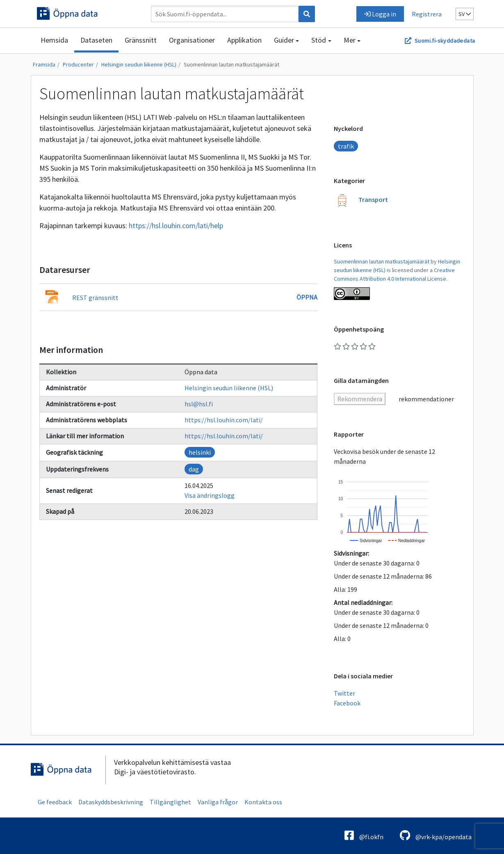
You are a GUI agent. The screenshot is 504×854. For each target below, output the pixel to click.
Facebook (347, 703)
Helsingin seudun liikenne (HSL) (139, 64)
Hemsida (54, 40)
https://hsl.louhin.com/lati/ (224, 420)
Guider (284, 40)
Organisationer (192, 40)
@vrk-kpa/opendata (436, 835)
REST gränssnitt (95, 298)
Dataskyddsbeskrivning (111, 802)
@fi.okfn (364, 835)
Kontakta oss (263, 802)
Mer (350, 40)
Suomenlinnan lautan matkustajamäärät (231, 64)
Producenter (78, 64)
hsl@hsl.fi (199, 404)
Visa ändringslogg (210, 495)
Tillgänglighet (170, 802)
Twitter (344, 693)
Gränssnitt (141, 40)
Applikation (244, 40)
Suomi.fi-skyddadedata (445, 41)
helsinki (200, 452)
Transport (373, 199)
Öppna (307, 297)
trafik (346, 146)
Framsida (44, 64)
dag (194, 469)
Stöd (319, 40)
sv (465, 14)
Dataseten (96, 40)
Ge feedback (55, 802)
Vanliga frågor (218, 802)
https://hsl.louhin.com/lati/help (176, 226)
